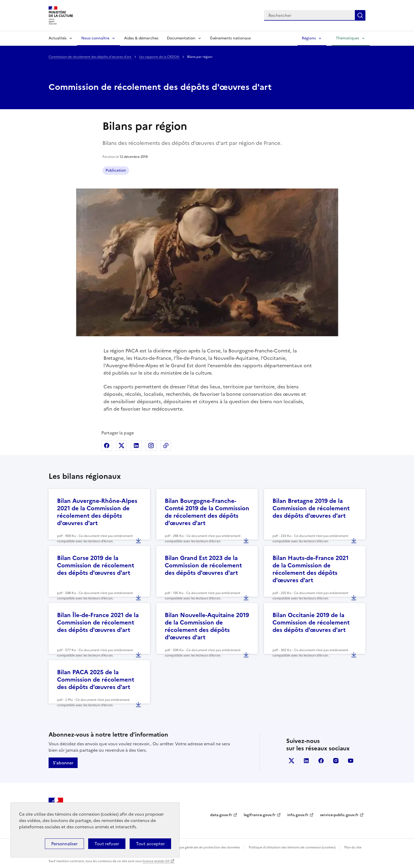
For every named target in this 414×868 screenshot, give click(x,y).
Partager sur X (121, 446)
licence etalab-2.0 (156, 861)
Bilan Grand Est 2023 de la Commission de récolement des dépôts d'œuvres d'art (203, 565)
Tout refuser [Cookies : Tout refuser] (107, 844)
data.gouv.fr (221, 815)
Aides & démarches (141, 38)
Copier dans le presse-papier (166, 446)
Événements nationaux (230, 38)
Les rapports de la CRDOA (160, 57)
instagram (336, 761)
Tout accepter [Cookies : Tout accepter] (150, 844)
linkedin (306, 761)
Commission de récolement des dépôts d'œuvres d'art (90, 57)
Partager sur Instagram (151, 446)
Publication (116, 170)
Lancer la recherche (360, 15)
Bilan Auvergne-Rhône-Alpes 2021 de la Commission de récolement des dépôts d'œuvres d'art (97, 512)
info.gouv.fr (298, 815)
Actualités (58, 38)
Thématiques (347, 38)
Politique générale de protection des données (205, 847)
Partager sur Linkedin (136, 446)
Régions (309, 38)
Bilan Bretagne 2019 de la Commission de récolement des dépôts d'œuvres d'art (311, 508)
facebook (321, 761)
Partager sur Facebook (107, 446)
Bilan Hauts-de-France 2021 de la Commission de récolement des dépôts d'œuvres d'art (310, 569)
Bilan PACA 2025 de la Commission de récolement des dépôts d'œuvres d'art (96, 680)
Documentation (181, 38)
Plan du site (353, 847)
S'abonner (63, 763)
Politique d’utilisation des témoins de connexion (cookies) (292, 847)
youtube (351, 761)
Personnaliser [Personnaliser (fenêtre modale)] (64, 844)
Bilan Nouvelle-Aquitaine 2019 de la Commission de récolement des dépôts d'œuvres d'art (207, 626)
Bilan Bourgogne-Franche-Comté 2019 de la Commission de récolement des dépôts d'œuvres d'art (207, 512)
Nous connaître (95, 38)
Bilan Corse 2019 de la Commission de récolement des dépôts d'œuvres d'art (96, 565)
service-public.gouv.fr (339, 815)
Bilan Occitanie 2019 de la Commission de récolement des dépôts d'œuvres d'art (311, 623)
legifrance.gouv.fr (260, 815)
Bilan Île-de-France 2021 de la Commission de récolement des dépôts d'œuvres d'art (98, 623)
